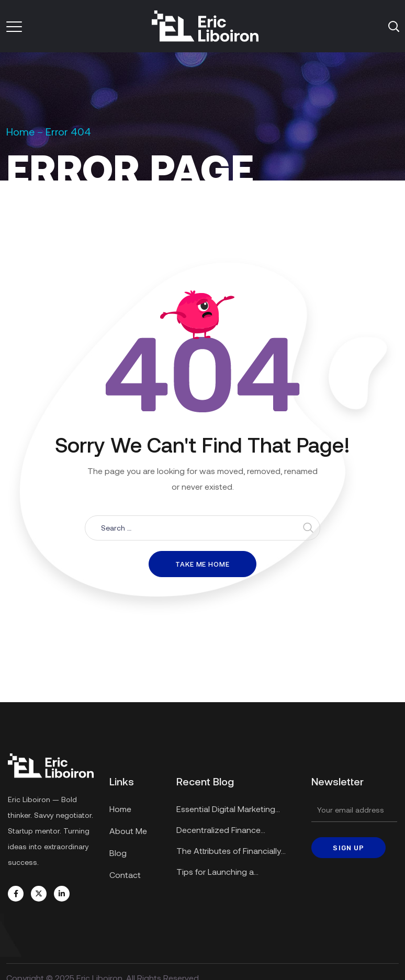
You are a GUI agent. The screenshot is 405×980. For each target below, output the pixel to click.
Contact (125, 875)
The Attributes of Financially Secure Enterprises (229, 852)
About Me (128, 831)
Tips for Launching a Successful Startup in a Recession (220, 873)
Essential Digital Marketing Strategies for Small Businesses (235, 810)
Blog (118, 853)
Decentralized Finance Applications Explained (220, 831)
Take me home (203, 564)
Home (20, 131)
